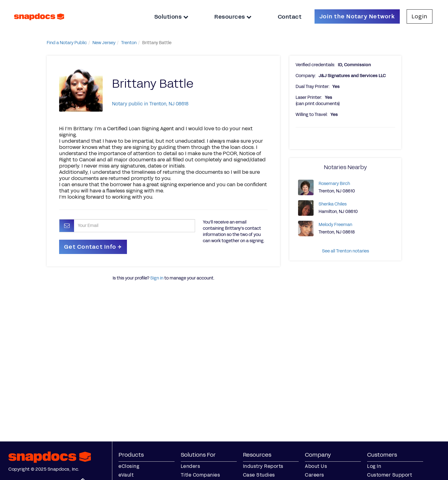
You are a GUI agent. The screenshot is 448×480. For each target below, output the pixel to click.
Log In (374, 466)
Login (420, 16)
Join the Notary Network (357, 16)
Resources (233, 17)
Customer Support (390, 475)
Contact (290, 17)
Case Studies (259, 475)
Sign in (157, 278)
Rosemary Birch (334, 184)
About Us (316, 466)
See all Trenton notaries (345, 251)
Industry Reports (263, 466)
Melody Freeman (335, 225)
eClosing (129, 466)
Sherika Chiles (333, 204)
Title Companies (201, 475)
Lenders (191, 466)
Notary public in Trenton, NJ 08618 (150, 104)
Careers (315, 475)
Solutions (171, 17)
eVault (126, 475)
